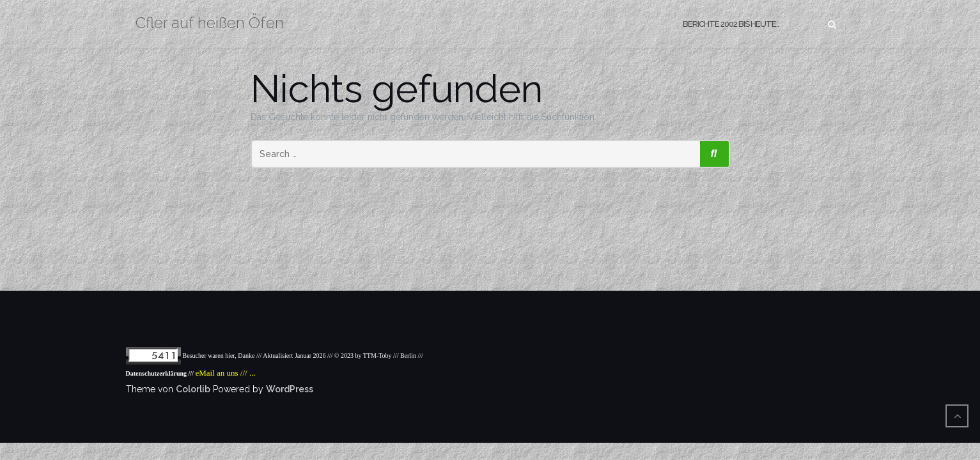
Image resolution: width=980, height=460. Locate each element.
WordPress (290, 389)
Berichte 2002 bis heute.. (731, 24)
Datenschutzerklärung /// (161, 373)
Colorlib (193, 389)
